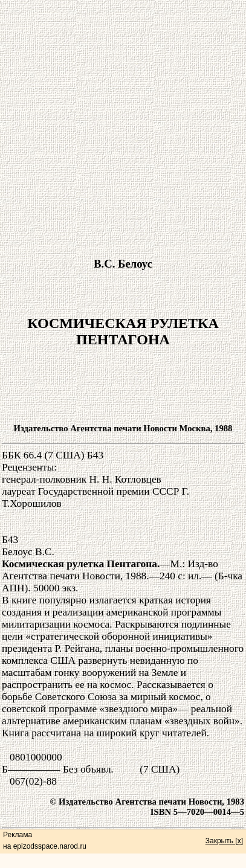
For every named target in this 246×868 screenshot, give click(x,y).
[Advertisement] (122, 124)
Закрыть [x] (224, 841)
